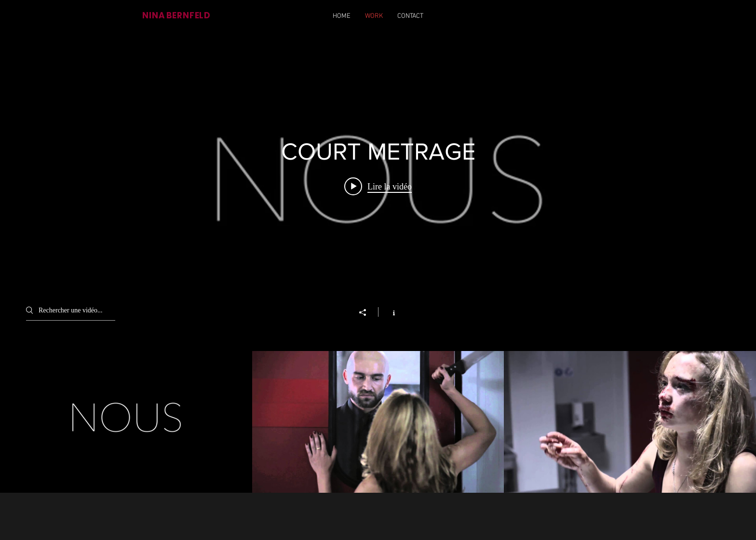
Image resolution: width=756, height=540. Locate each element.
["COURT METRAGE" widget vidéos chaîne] (378, 264)
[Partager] (367, 312)
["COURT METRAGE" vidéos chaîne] (378, 422)
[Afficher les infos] (389, 312)
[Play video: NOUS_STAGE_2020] (378, 186)
